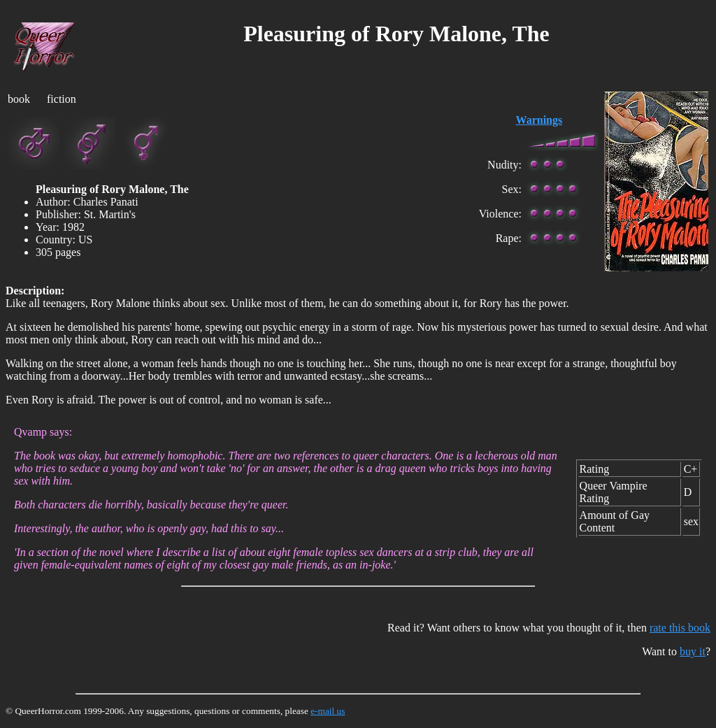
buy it (693, 651)
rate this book (680, 628)
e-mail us (328, 711)
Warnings (539, 120)
